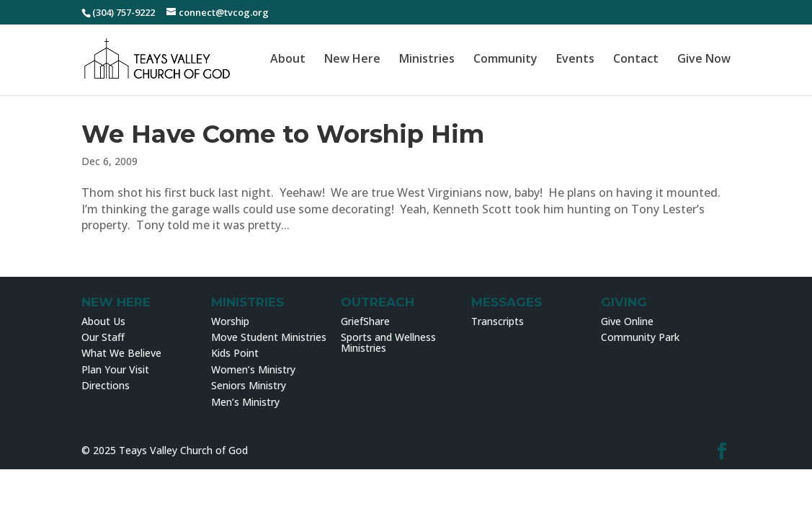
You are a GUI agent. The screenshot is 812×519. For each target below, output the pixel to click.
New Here (352, 59)
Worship (230, 321)
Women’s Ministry (253, 369)
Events (575, 59)
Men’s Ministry (245, 402)
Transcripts (498, 321)
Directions (106, 385)
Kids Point (235, 353)
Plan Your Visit (115, 369)
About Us (103, 321)
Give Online (627, 321)
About (288, 59)
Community (505, 59)
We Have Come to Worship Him (283, 134)
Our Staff (103, 337)
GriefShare (365, 321)
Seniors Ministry (249, 385)
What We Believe (121, 353)
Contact (636, 59)
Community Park (640, 337)
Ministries (427, 59)
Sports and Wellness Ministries (388, 342)
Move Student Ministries (269, 337)
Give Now (704, 59)
